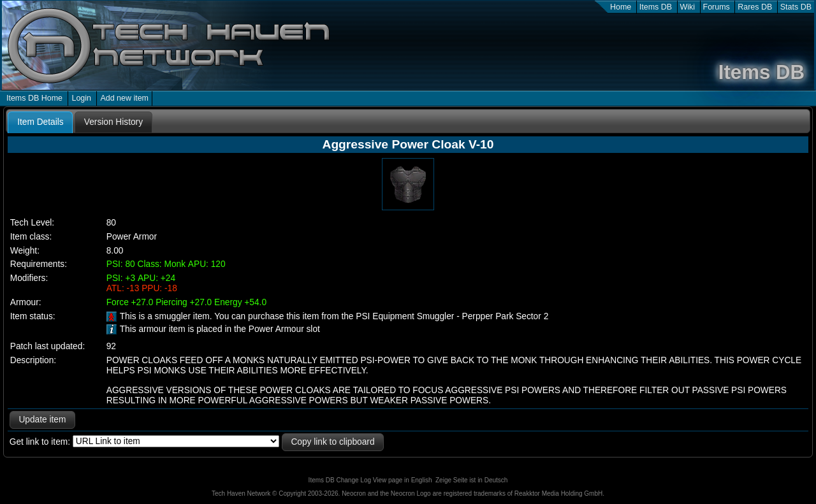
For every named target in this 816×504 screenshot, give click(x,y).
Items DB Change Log (340, 480)
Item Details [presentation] (40, 122)
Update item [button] (42, 420)
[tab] (40, 122)
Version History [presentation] (113, 122)
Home (621, 7)
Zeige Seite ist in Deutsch (471, 480)
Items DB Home (34, 98)
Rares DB (755, 7)
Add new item (124, 98)
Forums (717, 7)
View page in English (403, 480)
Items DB (656, 7)
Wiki (688, 7)
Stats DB (796, 7)
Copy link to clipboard (332, 442)
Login (81, 98)
